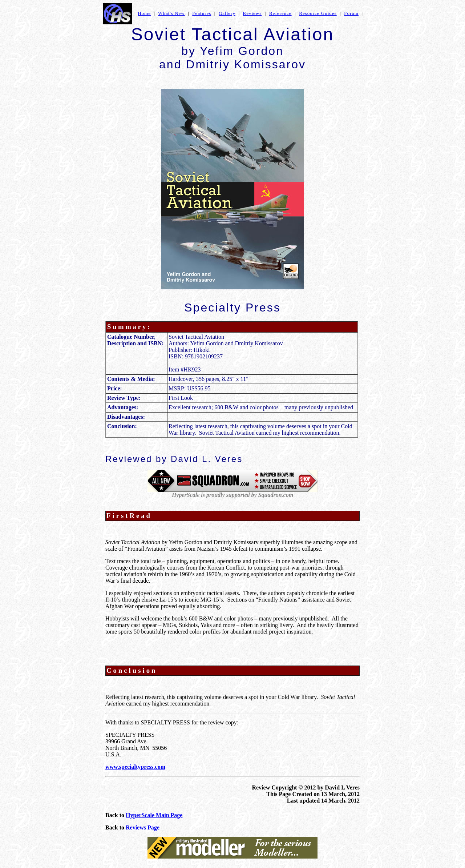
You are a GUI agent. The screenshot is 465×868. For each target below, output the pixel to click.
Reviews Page (143, 827)
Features (202, 13)
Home (144, 13)
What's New (171, 13)
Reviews (252, 13)
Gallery (227, 13)
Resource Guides (318, 13)
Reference (280, 13)
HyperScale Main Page (154, 815)
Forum (351, 13)
